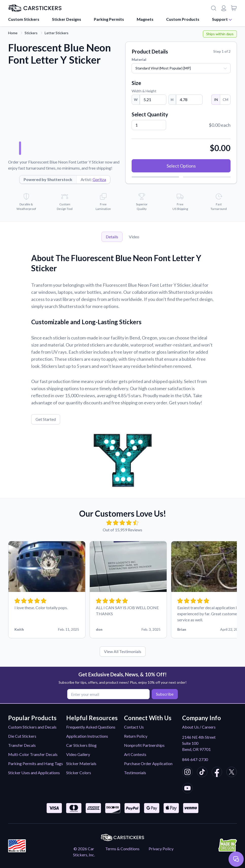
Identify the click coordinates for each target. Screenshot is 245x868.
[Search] (214, 8)
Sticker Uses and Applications (34, 773)
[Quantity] (149, 125)
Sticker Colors (79, 773)
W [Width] (136, 100)
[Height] (189, 100)
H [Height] (172, 100)
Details (112, 237)
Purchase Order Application (148, 763)
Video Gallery (78, 754)
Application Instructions (87, 736)
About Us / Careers (199, 727)
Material (139, 59)
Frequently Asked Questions (91, 727)
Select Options (181, 166)
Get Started (46, 419)
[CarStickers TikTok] (202, 773)
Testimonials (135, 773)
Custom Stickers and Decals (32, 727)
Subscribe (165, 694)
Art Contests (135, 754)
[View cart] (234, 8)
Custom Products (183, 19)
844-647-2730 (195, 759)
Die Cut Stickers (22, 736)
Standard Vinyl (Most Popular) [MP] (163, 68)
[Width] (153, 100)
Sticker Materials (81, 763)
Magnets (145, 19)
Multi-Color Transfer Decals (33, 754)
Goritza (99, 179)
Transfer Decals (22, 745)
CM (225, 100)
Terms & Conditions (122, 849)
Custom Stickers (24, 19)
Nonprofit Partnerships (144, 745)
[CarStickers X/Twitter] (232, 773)
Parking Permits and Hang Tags (36, 763)
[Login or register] (224, 8)
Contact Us (134, 727)
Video (134, 237)
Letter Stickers (57, 33)
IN (216, 100)
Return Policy (136, 736)
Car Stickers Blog (81, 745)
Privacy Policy (161, 849)
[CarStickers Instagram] (187, 773)
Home (13, 33)
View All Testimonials (123, 651)
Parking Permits (109, 19)
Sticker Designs (67, 19)
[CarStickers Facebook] (217, 773)
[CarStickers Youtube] (187, 789)
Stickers (31, 33)
